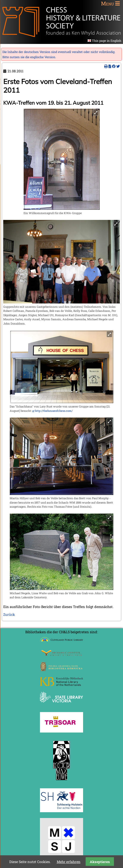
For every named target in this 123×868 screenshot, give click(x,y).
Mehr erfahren (69, 862)
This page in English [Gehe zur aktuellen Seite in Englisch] (107, 41)
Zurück (9, 614)
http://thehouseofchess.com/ (54, 411)
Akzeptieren (100, 862)
